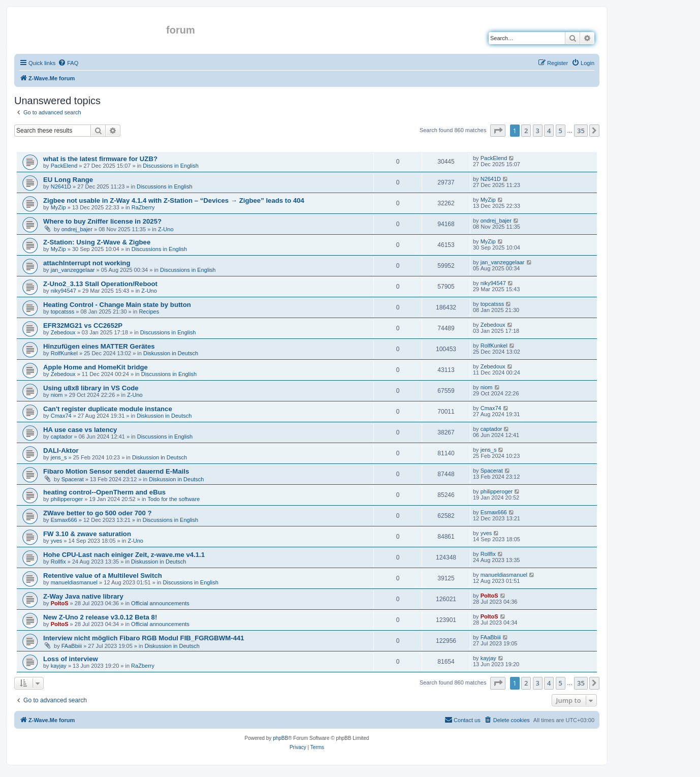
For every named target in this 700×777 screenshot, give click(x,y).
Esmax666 (64, 520)
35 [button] (581, 131)
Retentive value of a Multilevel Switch (103, 576)
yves (57, 541)
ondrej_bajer (77, 229)
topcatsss (62, 312)
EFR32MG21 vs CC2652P (83, 325)
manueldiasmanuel (74, 582)
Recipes (149, 312)
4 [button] (549, 131)
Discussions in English (170, 166)
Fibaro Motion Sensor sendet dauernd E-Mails (116, 471)
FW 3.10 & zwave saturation (87, 534)
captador (62, 437)
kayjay (59, 666)
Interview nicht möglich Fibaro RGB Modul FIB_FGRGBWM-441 (144, 638)
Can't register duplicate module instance (108, 409)
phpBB (280, 738)
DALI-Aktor (61, 450)
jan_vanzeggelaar (73, 270)
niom (57, 395)
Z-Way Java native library (83, 596)
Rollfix (58, 562)
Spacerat (73, 479)
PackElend (64, 166)
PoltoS (60, 603)
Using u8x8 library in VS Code (91, 388)
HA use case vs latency (80, 430)
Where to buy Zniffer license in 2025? (102, 221)
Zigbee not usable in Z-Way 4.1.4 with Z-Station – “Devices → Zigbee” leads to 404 (174, 200)
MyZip (58, 207)
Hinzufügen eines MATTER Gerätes (99, 346)
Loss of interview (71, 659)
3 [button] (538, 131)
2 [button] (526, 131)
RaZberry (143, 207)
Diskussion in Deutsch (171, 353)
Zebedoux (63, 332)
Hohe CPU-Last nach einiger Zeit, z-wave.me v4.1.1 (124, 555)
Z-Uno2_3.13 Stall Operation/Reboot (100, 284)
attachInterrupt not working (87, 263)
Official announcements (160, 603)
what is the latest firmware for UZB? (100, 159)
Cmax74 (61, 416)
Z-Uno (166, 229)
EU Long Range (68, 180)
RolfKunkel (64, 353)
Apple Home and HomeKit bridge (96, 367)
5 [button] (561, 131)
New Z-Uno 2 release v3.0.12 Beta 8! (100, 617)
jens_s (59, 457)
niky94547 (63, 291)
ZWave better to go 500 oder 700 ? (98, 513)
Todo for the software (174, 499)
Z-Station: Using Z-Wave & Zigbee (97, 242)
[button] (498, 131)
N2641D (61, 187)
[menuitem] (68, 63)
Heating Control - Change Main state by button (117, 305)
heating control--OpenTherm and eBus (104, 492)
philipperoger (67, 499)
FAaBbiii (72, 646)
